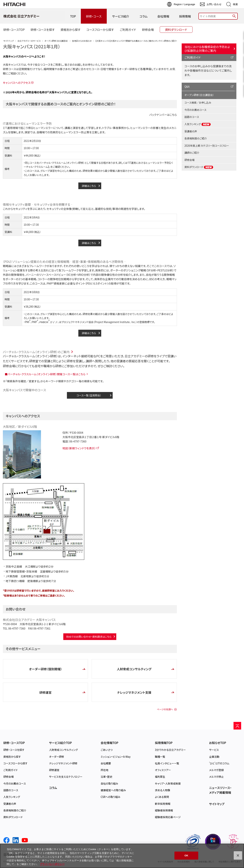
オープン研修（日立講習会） (56, 41)
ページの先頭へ (165, 709)
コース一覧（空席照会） (89, 395)
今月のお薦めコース (195, 110)
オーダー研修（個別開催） (46, 669)
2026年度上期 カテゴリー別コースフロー (207, 146)
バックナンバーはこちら (163, 115)
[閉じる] (238, 855)
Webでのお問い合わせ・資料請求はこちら (89, 637)
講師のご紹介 (192, 153)
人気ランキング (198, 124)
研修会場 (190, 160)
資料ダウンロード (199, 167)
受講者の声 (191, 131)
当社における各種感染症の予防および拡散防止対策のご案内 (207, 49)
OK (186, 856)
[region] (122, 856)
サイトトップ (9, 41)
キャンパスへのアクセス (17, 83)
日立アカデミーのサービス (29, 41)
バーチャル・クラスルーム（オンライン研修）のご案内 (36, 352)
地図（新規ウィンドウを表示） (79, 448)
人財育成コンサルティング (134, 669)
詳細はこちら (89, 186)
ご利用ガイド (193, 57)
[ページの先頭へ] (237, 726)
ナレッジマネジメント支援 (134, 692)
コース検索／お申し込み (198, 103)
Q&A (187, 87)
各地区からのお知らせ (82, 41)
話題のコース (192, 117)
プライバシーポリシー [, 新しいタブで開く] (52, 864)
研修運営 (46, 692)
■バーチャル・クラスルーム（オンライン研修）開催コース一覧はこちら (45, 374)
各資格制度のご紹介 (196, 138)
